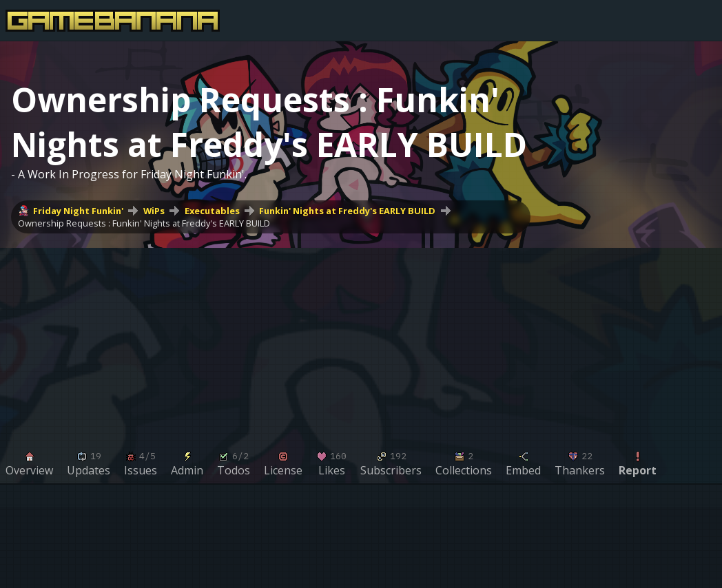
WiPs (154, 211)
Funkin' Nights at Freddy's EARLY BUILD (347, 211)
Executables (212, 211)
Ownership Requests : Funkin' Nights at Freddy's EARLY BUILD (144, 223)
